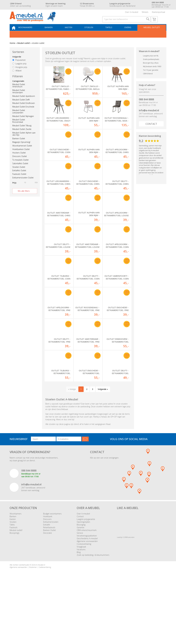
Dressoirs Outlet (20, 162)
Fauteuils (14, 588)
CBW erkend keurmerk (87, 591)
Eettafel (47, 585)
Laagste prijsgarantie (86, 580)
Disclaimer (33, 628)
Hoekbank (48, 577)
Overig (128, 33)
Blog (79, 613)
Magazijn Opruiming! (21, 148)
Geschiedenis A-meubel (87, 599)
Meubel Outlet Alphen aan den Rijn (24, 140)
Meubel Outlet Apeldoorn (24, 102)
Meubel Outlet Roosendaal (19, 127)
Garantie (81, 588)
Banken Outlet (19, 144)
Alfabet (17, 76)
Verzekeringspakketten (87, 596)
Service (80, 593)
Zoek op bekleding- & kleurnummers (93, 615)
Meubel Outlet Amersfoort (19, 91)
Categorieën (18, 87)
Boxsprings (15, 593)
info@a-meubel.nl (149, 116)
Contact (151, 130)
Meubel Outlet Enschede (23, 112)
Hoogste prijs (20, 73)
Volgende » (103, 450)
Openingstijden (83, 582)
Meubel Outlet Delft (21, 105)
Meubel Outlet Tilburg (22, 131)
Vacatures (81, 610)
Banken (52, 33)
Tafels (110, 33)
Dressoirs (47, 580)
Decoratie (48, 593)
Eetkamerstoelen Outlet (23, 183)
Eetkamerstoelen (51, 582)
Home (12, 49)
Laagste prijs (19, 69)
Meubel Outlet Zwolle (22, 135)
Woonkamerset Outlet (22, 151)
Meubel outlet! (151, 33)
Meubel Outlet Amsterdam (19, 97)
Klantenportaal (158, 13)
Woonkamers (30, 33)
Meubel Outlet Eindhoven (24, 109)
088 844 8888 (146, 105)
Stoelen (91, 33)
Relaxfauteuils (49, 588)
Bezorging (81, 585)
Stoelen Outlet (19, 173)
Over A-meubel (132, 13)
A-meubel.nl (41, 625)
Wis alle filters (24, 197)
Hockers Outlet (19, 158)
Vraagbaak (81, 607)
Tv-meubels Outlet (20, 166)
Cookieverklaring (84, 604)
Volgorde (17, 62)
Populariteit (19, 66)
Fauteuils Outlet (19, 180)
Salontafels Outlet (20, 169)
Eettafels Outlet (19, 176)
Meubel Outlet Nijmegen (23, 122)
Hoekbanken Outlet (21, 155)
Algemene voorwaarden (87, 602)
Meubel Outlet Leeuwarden (19, 117)
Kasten (71, 33)
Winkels (145, 13)
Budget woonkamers (52, 574)
